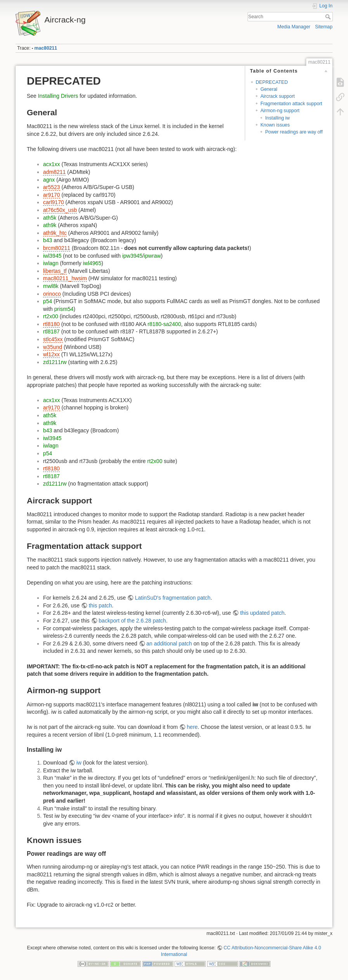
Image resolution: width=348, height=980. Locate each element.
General (269, 89)
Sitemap (324, 27)
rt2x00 (51, 316)
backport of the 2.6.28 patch (132, 621)
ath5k (50, 218)
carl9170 (54, 202)
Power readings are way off (294, 132)
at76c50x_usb (60, 210)
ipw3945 (132, 256)
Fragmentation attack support (291, 104)
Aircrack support (278, 96)
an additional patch (169, 644)
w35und (53, 347)
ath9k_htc (55, 233)
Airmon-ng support (280, 111)
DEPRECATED (272, 82)
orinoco (52, 294)
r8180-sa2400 (164, 324)
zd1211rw (55, 362)
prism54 (64, 309)
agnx (49, 180)
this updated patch (262, 613)
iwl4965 (92, 263)
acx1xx (52, 164)
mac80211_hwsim (65, 278)
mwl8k (51, 286)
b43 (48, 240)
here (192, 727)
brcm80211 (57, 248)
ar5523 (52, 187)
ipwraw (152, 256)
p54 (48, 301)
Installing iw (277, 118)
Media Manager (294, 27)
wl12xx (51, 354)
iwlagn (51, 263)
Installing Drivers (58, 96)
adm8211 (54, 172)
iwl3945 (52, 256)
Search (329, 17)
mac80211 (46, 48)
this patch (100, 605)
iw (79, 763)
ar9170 (52, 195)
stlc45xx (53, 339)
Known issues (275, 125)
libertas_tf (55, 271)
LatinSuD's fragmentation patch (173, 598)
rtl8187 (51, 331)
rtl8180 (51, 324)
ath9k (50, 225)
